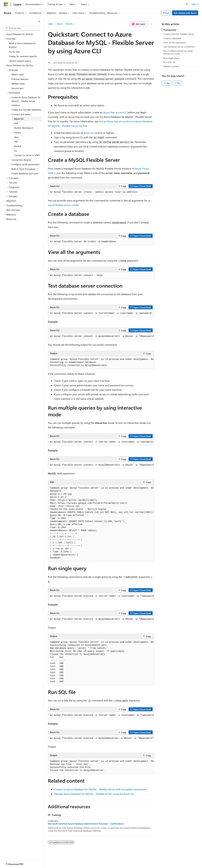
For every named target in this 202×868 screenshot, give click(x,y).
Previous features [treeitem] (20, 79)
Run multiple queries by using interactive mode (178, 52)
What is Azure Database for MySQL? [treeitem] (22, 45)
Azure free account (114, 112)
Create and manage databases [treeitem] (26, 110)
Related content (171, 66)
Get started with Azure (185, 13)
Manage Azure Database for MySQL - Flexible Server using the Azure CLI (94, 794)
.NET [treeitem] (16, 142)
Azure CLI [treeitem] (19, 119)
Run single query (172, 58)
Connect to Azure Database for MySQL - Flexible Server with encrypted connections (100, 789)
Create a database (172, 38)
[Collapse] (39, 21)
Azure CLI (89, 133)
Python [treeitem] (18, 132)
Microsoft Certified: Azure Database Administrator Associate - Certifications (86, 824)
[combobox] (22, 28)
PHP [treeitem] (16, 123)
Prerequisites (170, 30)
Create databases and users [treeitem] (25, 173)
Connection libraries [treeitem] (21, 160)
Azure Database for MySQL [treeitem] (20, 34)
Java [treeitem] (16, 137)
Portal (166, 13)
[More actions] (151, 24)
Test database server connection (179, 47)
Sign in (195, 4)
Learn (51, 24)
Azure (60, 24)
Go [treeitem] (16, 151)
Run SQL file (169, 62)
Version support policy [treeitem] (20, 61)
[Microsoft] (6, 4)
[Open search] (187, 4)
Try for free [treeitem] (14, 52)
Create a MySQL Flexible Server (179, 34)
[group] (101, 313)
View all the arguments (175, 42)
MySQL (69, 24)
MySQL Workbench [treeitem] (24, 128)
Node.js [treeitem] (18, 146)
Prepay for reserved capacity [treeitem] (23, 56)
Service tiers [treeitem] (17, 88)
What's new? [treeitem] (18, 74)
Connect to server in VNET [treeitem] (27, 155)
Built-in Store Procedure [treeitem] (23, 169)
